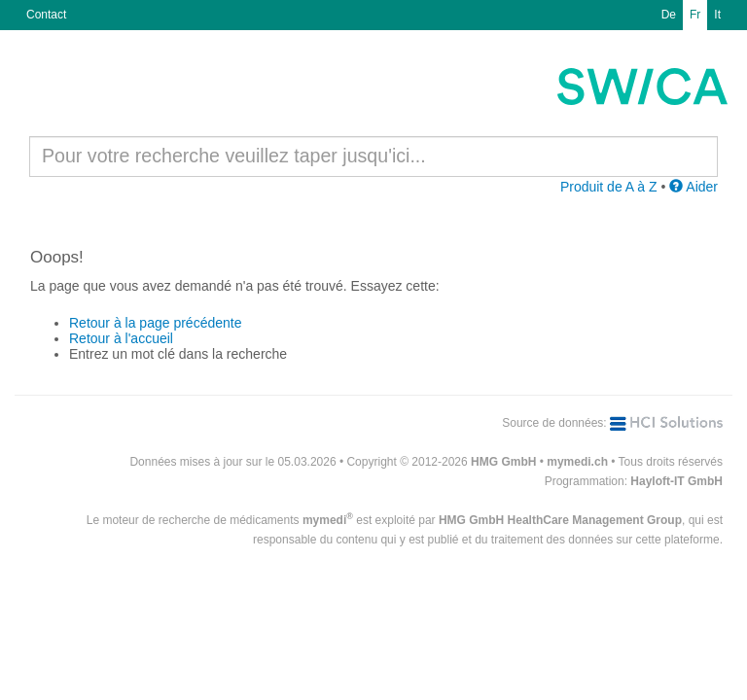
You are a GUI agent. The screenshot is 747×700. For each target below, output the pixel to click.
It (717, 15)
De (669, 15)
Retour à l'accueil (121, 338)
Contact (46, 15)
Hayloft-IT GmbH (676, 481)
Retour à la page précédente (155, 323)
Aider (694, 187)
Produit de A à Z (609, 187)
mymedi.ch (577, 462)
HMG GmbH (503, 462)
